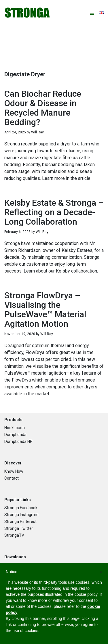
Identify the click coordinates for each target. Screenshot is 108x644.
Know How (14, 471)
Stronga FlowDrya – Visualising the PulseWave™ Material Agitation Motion (45, 310)
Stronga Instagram (21, 515)
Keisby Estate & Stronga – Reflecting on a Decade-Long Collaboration (54, 212)
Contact (12, 478)
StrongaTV (14, 535)
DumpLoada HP (18, 441)
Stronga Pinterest (20, 522)
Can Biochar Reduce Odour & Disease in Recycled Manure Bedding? (43, 108)
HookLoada (15, 428)
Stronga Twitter (19, 528)
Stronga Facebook (21, 508)
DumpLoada (15, 435)
